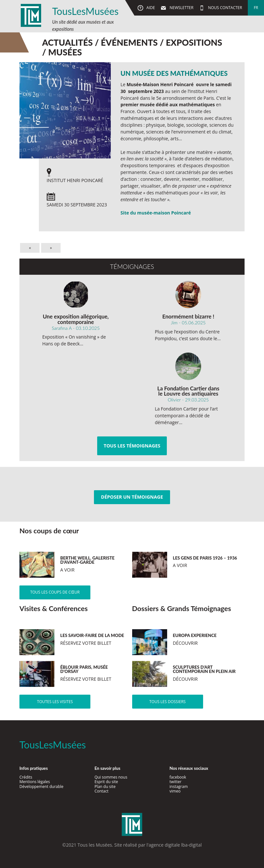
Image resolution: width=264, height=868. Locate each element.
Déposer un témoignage (132, 497)
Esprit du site (106, 782)
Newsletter (181, 8)
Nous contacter (224, 8)
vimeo (175, 791)
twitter (175, 782)
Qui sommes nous (111, 777)
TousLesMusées (85, 11)
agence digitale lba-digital (175, 845)
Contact (102, 791)
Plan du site (105, 787)
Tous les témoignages (132, 446)
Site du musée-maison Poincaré (156, 213)
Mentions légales (35, 782)
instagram (178, 787)
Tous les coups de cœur (55, 592)
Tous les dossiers (167, 702)
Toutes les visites (55, 702)
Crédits (26, 777)
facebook (178, 777)
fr (256, 8)
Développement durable (41, 787)
